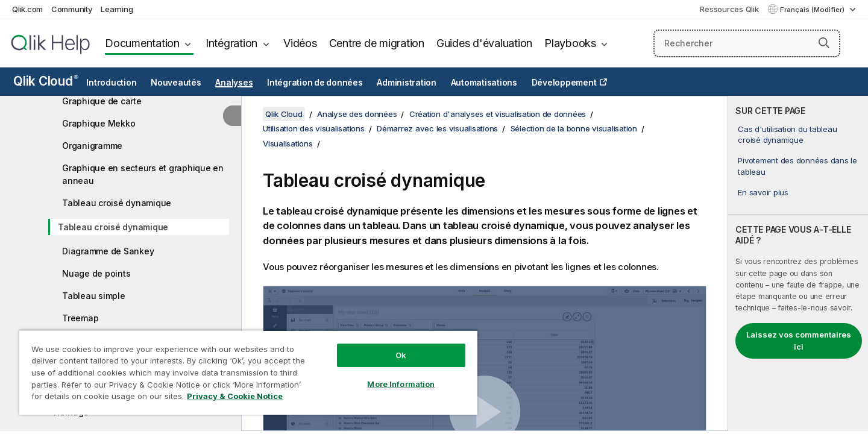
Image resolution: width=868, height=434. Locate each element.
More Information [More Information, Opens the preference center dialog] (401, 384)
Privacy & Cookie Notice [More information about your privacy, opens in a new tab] (235, 396)
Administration (407, 83)
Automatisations (484, 83)
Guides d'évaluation (484, 43)
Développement (564, 83)
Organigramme (92, 146)
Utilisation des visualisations (314, 128)
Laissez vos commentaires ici (799, 341)
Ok (401, 355)
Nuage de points (96, 273)
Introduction (111, 83)
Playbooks (570, 43)
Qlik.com (27, 9)
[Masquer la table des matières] (232, 116)
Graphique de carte (102, 101)
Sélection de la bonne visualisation (574, 128)
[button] (824, 43)
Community (72, 9)
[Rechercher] (747, 43)
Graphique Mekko (99, 123)
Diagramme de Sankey (108, 251)
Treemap (80, 318)
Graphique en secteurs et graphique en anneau (143, 174)
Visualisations (288, 143)
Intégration (231, 43)
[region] (248, 372)
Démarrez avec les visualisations (437, 128)
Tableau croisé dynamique (117, 203)
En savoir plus (763, 192)
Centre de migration (377, 43)
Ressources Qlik (729, 9)
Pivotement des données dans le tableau (797, 166)
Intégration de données (315, 83)
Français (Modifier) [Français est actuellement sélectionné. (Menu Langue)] (813, 10)
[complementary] (798, 263)
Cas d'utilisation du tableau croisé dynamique (787, 134)
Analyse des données (357, 114)
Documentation (142, 43)
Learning (117, 9)
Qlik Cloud (46, 81)
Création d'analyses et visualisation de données (498, 114)
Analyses (234, 83)
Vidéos (300, 43)
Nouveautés (176, 83)
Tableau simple (94, 296)
